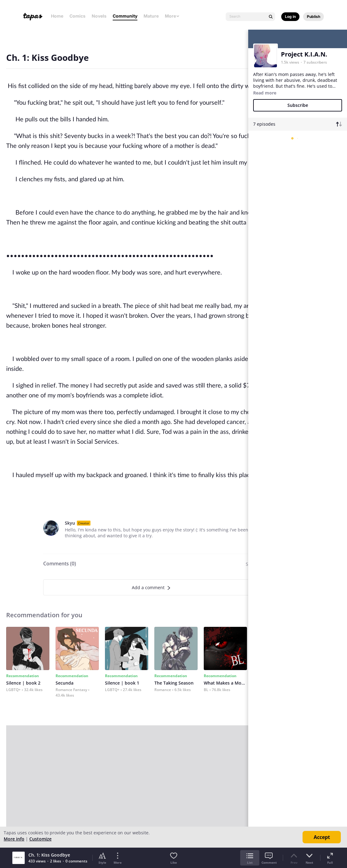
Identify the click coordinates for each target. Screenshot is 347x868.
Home (57, 16)
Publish (314, 17)
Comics (77, 16)
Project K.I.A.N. (304, 54)
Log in (290, 17)
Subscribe (298, 105)
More (172, 16)
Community (125, 16)
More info (14, 839)
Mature (151, 16)
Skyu (70, 523)
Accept (322, 837)
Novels (99, 16)
